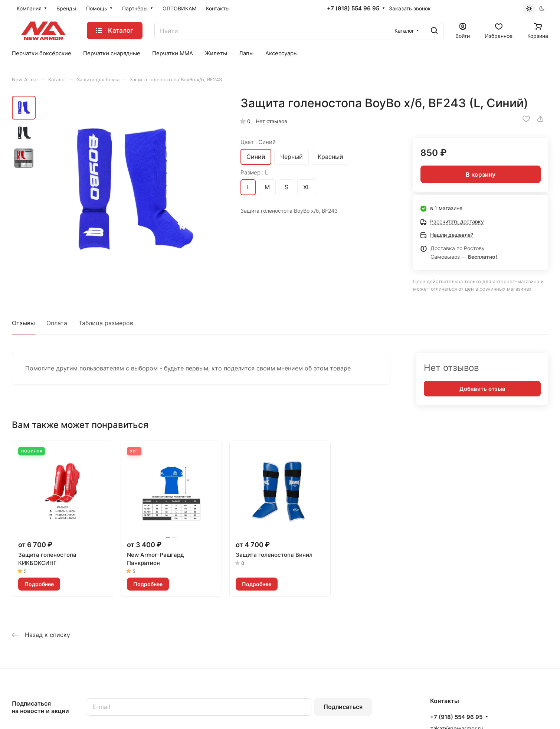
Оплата (57, 323)
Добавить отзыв (482, 389)
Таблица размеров (106, 323)
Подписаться (343, 707)
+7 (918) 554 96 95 (353, 9)
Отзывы (23, 323)
